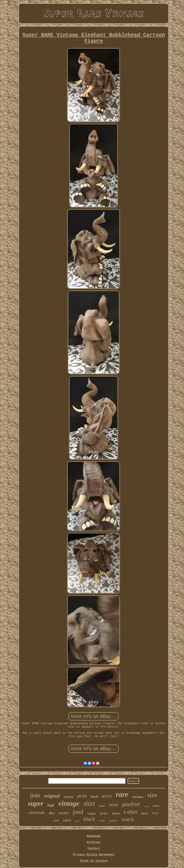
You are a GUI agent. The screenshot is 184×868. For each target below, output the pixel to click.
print (82, 796)
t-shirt (130, 812)
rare (122, 794)
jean (35, 795)
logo (51, 805)
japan (67, 820)
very (155, 813)
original (52, 796)
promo (156, 806)
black (89, 819)
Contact (94, 848)
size (152, 795)
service (68, 797)
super (36, 803)
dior (52, 813)
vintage (69, 803)
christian (138, 797)
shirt (89, 803)
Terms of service (94, 861)
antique (92, 813)
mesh (113, 805)
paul (78, 812)
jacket (104, 813)
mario (116, 813)
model (64, 813)
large (147, 806)
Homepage (94, 836)
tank (56, 820)
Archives (94, 842)
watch (128, 819)
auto (107, 796)
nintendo (37, 812)
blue (102, 806)
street (144, 813)
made (102, 820)
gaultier (131, 804)
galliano (113, 821)
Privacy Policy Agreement (94, 855)
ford (94, 797)
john (77, 821)
